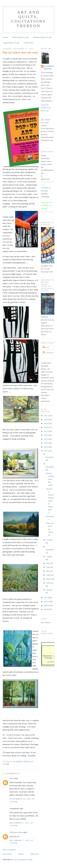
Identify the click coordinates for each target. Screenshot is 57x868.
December (50, 457)
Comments (48, 352)
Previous (49, 658)
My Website (46, 622)
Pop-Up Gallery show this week (50, 479)
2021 (46, 416)
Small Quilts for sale (20, 37)
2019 (46, 423)
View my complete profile (46, 108)
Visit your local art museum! (50, 529)
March (49, 579)
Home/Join (47, 656)
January (49, 590)
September (50, 550)
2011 (46, 598)
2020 (46, 419)
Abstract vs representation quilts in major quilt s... (50, 501)
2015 (46, 439)
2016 (46, 435)
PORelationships (16, 832)
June (48, 567)
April (49, 575)
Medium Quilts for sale (42, 37)
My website (46, 120)
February (50, 583)
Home (5, 37)
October (50, 540)
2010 (46, 601)
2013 (46, 447)
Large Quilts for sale (11, 43)
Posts (46, 347)
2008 (46, 609)
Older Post (35, 854)
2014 (46, 443)
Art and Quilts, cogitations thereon (28, 19)
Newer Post (7, 854)
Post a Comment (9, 850)
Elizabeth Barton (49, 68)
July (48, 563)
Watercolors (28, 43)
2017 (46, 431)
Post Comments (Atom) (23, 859)
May (48, 571)
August (49, 556)
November (50, 467)
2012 (46, 451)
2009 (46, 605)
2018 (46, 427)
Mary (12, 778)
